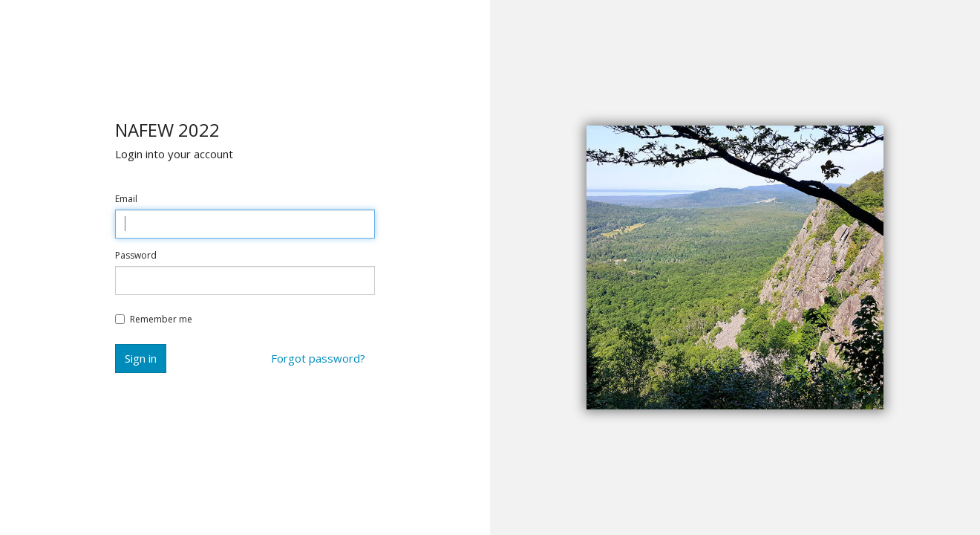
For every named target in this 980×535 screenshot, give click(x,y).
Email (126, 199)
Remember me (154, 320)
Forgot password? (318, 358)
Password (136, 256)
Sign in (141, 358)
